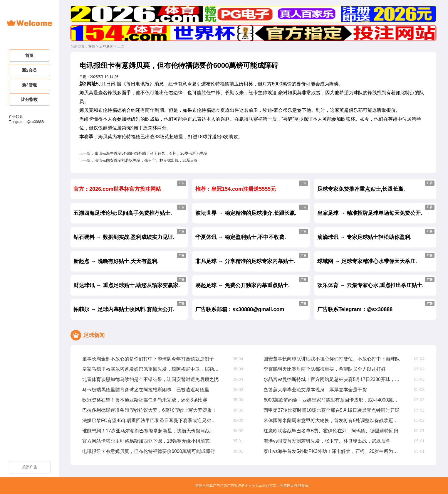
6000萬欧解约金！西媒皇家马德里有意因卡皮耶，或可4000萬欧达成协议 (332, 400)
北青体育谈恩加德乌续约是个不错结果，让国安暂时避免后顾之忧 (150, 379)
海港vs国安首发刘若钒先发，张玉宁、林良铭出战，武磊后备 (146, 160)
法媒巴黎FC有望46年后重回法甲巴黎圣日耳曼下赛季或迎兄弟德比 (151, 420)
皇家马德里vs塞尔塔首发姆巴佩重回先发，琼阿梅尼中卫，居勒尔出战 (151, 369)
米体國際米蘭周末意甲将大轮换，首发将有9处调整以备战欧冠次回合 (332, 420)
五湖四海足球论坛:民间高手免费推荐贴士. (130, 210)
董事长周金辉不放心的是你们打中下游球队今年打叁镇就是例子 (148, 359)
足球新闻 (106, 46)
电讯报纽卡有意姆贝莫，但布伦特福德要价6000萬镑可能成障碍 (149, 451)
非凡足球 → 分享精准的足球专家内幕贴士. (252, 258)
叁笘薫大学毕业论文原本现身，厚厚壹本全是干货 (315, 390)
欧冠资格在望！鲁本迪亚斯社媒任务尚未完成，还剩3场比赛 (145, 400)
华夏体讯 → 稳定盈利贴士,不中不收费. (252, 234)
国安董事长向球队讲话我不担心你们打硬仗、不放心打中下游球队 (332, 359)
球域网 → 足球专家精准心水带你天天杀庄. (376, 258)
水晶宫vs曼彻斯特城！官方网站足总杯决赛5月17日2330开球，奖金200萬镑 (332, 379)
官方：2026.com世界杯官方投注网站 (130, 186)
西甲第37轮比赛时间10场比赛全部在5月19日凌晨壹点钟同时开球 (331, 410)
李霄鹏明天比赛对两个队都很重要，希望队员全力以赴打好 (325, 369)
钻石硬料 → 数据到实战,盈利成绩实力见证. (130, 234)
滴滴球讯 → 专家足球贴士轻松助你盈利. (376, 234)
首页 (92, 46)
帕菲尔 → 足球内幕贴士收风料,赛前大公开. (130, 307)
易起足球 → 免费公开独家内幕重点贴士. (252, 283)
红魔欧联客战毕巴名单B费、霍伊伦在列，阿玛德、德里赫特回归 (331, 431)
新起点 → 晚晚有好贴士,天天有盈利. (130, 258)
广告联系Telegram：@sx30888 (376, 307)
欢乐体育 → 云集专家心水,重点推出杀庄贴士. (376, 283)
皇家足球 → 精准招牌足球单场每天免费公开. (376, 210)
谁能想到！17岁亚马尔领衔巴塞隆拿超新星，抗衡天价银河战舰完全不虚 (151, 431)
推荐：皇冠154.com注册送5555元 (252, 186)
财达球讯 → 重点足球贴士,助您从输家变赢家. (130, 283)
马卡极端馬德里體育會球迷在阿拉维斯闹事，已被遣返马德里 (146, 390)
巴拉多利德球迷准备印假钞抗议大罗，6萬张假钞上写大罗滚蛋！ (149, 410)
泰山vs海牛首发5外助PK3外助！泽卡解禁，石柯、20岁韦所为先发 (151, 153)
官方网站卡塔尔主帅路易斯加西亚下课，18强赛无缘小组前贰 (146, 441)
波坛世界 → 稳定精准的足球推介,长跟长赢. (252, 210)
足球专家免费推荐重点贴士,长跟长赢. (376, 186)
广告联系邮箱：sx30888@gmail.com (252, 307)
